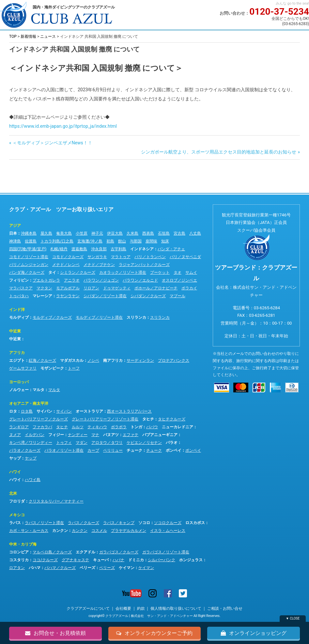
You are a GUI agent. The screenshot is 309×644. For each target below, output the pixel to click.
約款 (141, 608)
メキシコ (17, 515)
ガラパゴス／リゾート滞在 (166, 552)
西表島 (148, 233)
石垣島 (164, 233)
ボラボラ (119, 427)
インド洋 (17, 310)
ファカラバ (42, 427)
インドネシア (142, 249)
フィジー (56, 435)
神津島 (15, 241)
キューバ (101, 560)
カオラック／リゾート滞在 (123, 272)
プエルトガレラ (46, 280)
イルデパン (35, 435)
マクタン (44, 288)
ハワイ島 (33, 480)
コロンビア (19, 552)
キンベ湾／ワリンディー (31, 443)
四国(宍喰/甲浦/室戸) (28, 249)
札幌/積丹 (59, 249)
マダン (82, 443)
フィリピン (19, 280)
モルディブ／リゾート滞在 (99, 317)
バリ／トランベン (150, 257)
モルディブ (19, 317)
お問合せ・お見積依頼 (55, 633)
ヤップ (15, 458)
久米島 (132, 233)
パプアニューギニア (160, 435)
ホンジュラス (191, 560)
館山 (122, 241)
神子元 (97, 233)
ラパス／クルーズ (84, 523)
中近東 (15, 331)
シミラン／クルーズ (78, 272)
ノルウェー (19, 390)
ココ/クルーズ (45, 560)
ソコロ (144, 523)
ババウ (152, 427)
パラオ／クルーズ (25, 450)
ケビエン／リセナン (144, 443)
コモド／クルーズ (68, 257)
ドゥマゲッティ (117, 288)
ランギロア (19, 427)
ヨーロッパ (19, 382)
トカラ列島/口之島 (57, 241)
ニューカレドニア (178, 427)
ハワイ (15, 472)
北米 (13, 493)
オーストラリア (89, 411)
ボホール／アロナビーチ (156, 288)
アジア (15, 226)
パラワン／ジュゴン (101, 280)
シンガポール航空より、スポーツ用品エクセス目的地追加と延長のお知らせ (219, 152)
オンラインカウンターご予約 (154, 633)
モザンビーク (52, 368)
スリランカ (136, 317)
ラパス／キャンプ (119, 523)
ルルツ (78, 427)
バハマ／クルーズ (60, 568)
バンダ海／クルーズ (27, 272)
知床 (165, 241)
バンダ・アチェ (171, 249)
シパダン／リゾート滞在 (105, 296)
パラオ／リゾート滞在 (64, 450)
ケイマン (127, 568)
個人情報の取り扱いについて (176, 608)
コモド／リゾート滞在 (29, 257)
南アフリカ (113, 360)
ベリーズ (87, 568)
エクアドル (85, 552)
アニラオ (72, 280)
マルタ (39, 390)
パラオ (172, 443)
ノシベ (93, 360)
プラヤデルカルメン (129, 531)
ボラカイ (189, 288)
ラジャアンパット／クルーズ (144, 265)
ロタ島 (27, 411)
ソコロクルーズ (168, 523)
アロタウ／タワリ (107, 443)
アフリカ (17, 353)
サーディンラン (140, 360)
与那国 (136, 241)
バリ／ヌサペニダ (185, 257)
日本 (13, 233)
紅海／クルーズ (42, 360)
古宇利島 (118, 249)
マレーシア (42, 296)
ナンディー (78, 435)
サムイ (191, 272)
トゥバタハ (19, 296)
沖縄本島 (29, 233)
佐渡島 (31, 241)
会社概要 (123, 608)
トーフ (74, 368)
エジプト (17, 360)
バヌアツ (111, 435)
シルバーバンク (162, 560)
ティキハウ (97, 427)
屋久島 (46, 233)
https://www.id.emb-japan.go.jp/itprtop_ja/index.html (63, 126)
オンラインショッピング (254, 633)
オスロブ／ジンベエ (179, 280)
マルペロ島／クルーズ (52, 552)
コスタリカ (19, 560)
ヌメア (15, 435)
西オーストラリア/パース (129, 411)
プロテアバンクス (174, 360)
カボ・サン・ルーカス (29, 531)
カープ (93, 450)
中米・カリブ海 (23, 544)
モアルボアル (68, 288)
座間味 (151, 241)
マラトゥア (121, 257)
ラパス (15, 523)
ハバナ (118, 560)
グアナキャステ (75, 560)
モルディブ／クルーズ (52, 317)
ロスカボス (195, 523)
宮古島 (179, 233)
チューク (134, 450)
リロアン (91, 288)
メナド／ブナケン (99, 265)
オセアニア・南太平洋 (29, 403)
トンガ (136, 427)
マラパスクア (21, 288)
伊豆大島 (115, 233)
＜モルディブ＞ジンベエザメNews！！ (52, 143)
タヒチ (148, 419)
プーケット (160, 272)
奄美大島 (64, 233)
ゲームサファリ (23, 368)
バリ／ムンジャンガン (29, 265)
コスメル (99, 531)
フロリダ (17, 501)
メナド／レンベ (66, 265)
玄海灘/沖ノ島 (90, 241)
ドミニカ (136, 560)
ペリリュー (113, 450)
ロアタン (17, 568)
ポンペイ (174, 450)
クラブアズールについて (88, 608)
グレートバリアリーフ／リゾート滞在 (105, 419)
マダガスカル (72, 360)
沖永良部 (99, 249)
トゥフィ (64, 443)
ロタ (13, 411)
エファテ (131, 435)
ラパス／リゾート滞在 (44, 523)
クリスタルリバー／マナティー (56, 501)
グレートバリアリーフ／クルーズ (39, 419)
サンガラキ (97, 257)
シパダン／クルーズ (148, 296)
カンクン (60, 531)
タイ (52, 272)
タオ (178, 272)
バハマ (35, 568)
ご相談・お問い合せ (225, 608)
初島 (110, 241)
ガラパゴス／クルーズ (119, 552)
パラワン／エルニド (140, 280)
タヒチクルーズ (172, 419)
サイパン (44, 411)
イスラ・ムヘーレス (168, 531)
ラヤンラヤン (68, 296)
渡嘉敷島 (79, 249)
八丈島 (195, 233)
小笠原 (82, 233)
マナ (95, 435)
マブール (178, 296)
